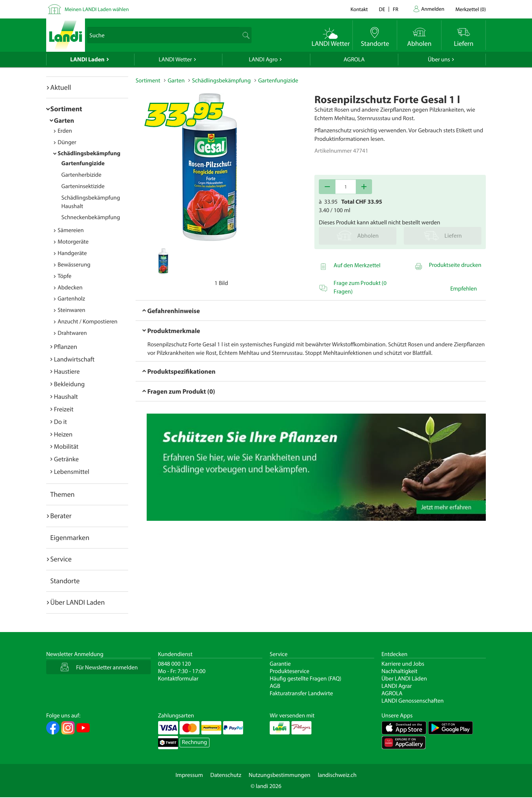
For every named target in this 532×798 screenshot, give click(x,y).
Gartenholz (71, 299)
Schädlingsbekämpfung (89, 153)
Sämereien (71, 230)
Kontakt (359, 9)
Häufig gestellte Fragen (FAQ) (306, 679)
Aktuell (61, 87)
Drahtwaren (72, 333)
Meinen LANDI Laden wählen (97, 9)
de (382, 9)
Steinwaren (71, 310)
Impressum (189, 775)
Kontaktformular (178, 679)
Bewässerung (74, 265)
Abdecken (70, 288)
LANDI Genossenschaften (413, 701)
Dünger (67, 142)
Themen (62, 494)
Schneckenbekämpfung (91, 217)
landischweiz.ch (337, 775)
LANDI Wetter (175, 60)
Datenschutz (226, 775)
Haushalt (66, 396)
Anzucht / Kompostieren (88, 322)
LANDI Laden (87, 60)
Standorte (65, 581)
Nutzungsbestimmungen (279, 775)
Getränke (66, 459)
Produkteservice (289, 671)
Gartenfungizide (83, 163)
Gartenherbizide (81, 175)
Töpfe (64, 276)
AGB (275, 686)
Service (61, 559)
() (471, 9)
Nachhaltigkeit (400, 671)
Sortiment (66, 109)
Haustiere (67, 371)
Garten (64, 120)
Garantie (280, 664)
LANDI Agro (263, 60)
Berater (61, 516)
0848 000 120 (175, 664)
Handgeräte (72, 253)
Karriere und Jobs (403, 664)
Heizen (63, 434)
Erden (65, 131)
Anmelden (433, 9)
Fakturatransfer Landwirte (301, 693)
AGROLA (354, 60)
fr (395, 9)
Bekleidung (69, 384)
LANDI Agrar (397, 686)
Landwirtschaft (74, 359)
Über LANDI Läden (404, 679)
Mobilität (66, 446)
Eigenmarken (70, 537)
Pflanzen (66, 347)
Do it (60, 422)
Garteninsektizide (83, 186)
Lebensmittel (72, 471)
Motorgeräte (73, 242)
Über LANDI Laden (78, 602)
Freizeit (64, 409)
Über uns (439, 60)
